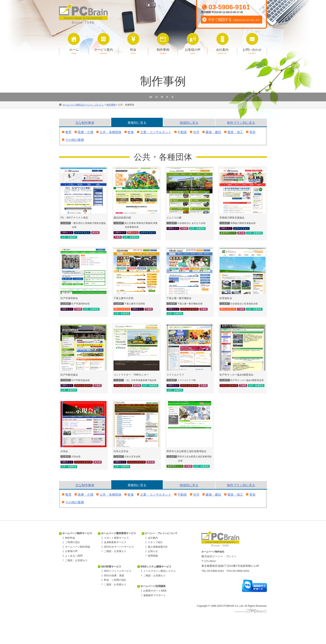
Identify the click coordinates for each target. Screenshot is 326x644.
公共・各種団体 (111, 132)
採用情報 (153, 556)
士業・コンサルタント (156, 132)
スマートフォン (82, 233)
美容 (252, 132)
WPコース (133, 233)
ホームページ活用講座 (153, 586)
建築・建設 (213, 132)
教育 (68, 132)
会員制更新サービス (115, 542)
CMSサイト (67, 233)
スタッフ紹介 (155, 542)
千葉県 (118, 237)
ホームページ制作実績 (78, 547)
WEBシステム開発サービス (156, 567)
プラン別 (241, 123)
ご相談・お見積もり (76, 560)
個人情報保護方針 (158, 547)
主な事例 (85, 123)
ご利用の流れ (73, 542)
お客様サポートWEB (155, 591)
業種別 (137, 123)
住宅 (196, 132)
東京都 (95, 233)
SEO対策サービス (111, 567)
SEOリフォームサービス (118, 571)
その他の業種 (75, 140)
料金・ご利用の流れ (115, 580)
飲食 (131, 132)
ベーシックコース (189, 309)
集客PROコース (228, 233)
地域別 (189, 123)
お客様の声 (71, 551)
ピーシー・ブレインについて (161, 533)
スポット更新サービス (116, 538)
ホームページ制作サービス (77, 533)
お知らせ (153, 551)
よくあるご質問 (74, 556)
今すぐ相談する (235, 20)
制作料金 (70, 538)
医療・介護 (86, 132)
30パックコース (122, 309)
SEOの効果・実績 (114, 576)
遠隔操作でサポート (154, 595)
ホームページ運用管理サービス (119, 533)
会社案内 (153, 538)
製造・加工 (235, 132)
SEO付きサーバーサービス (119, 547)
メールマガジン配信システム (159, 571)
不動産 (182, 132)
